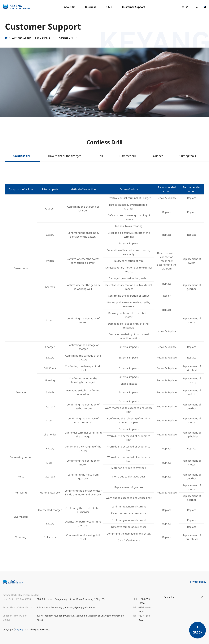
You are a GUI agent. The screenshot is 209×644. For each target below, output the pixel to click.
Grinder (158, 156)
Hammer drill (128, 156)
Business (91, 7)
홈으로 (6, 38)
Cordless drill (22, 156)
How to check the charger (64, 156)
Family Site (169, 597)
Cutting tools (188, 156)
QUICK (198, 632)
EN (187, 7)
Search (197, 7)
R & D (109, 7)
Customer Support (134, 7)
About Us (70, 7)
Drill (100, 156)
